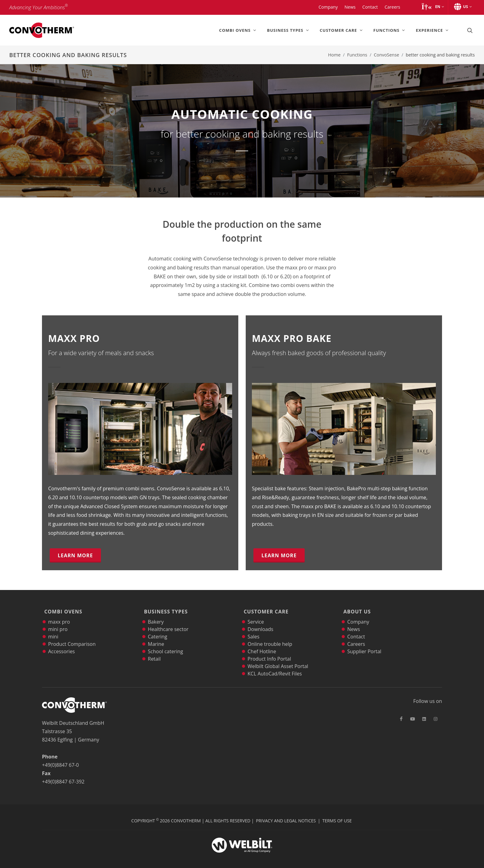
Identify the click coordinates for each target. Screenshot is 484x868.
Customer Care (265, 609)
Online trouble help (270, 638)
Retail (154, 653)
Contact (356, 631)
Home (334, 55)
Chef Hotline (262, 646)
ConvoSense (386, 55)
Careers (356, 638)
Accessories (62, 646)
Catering (158, 631)
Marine (156, 638)
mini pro (58, 623)
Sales (253, 631)
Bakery (156, 616)
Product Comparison (72, 638)
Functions (357, 55)
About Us (356, 609)
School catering (165, 646)
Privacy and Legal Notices (286, 815)
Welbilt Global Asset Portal (278, 660)
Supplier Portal (364, 646)
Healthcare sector (168, 623)
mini (53, 631)
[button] (433, 7)
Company (358, 616)
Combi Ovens (62, 609)
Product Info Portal (269, 653)
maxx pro (59, 616)
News (354, 623)
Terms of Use (337, 815)
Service (256, 616)
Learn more (75, 555)
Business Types (165, 609)
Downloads (260, 623)
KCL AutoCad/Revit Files (275, 668)
